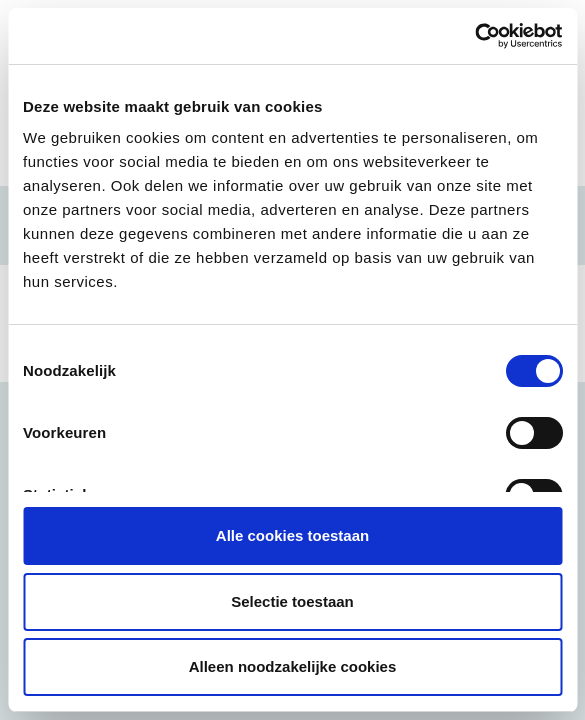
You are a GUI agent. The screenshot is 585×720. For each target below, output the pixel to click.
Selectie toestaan (292, 601)
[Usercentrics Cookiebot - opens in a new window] (474, 36)
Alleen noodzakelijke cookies (293, 666)
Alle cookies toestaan (292, 535)
